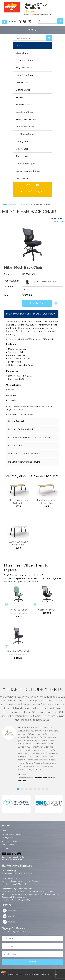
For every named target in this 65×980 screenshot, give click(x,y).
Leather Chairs (23, 82)
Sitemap (5, 848)
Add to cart (37, 303)
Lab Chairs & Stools (25, 134)
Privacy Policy (8, 838)
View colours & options (18, 613)
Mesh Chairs (21, 97)
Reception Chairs (24, 156)
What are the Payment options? (24, 454)
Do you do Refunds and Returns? (25, 462)
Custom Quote (16, 446)
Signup (13, 22)
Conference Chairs (25, 127)
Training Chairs (23, 141)
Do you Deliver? (16, 421)
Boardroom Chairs (24, 112)
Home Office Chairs (25, 75)
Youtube (9, 922)
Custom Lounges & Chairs (28, 171)
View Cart (58, 222)
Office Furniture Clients (32, 690)
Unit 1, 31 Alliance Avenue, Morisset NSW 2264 (21, 881)
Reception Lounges (25, 164)
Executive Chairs (24, 105)
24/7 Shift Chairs (24, 68)
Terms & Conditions (10, 841)
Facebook (9, 911)
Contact (5, 831)
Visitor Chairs (22, 149)
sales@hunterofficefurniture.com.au (37, 15)
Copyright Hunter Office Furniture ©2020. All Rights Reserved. (24, 974)
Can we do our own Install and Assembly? (29, 438)
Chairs (19, 46)
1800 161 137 (34, 191)
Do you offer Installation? (21, 429)
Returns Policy (8, 845)
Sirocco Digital (52, 974)
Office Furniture (9, 205)
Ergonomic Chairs (24, 60)
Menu (32, 30)
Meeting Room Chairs (26, 119)
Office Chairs (22, 53)
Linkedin (9, 916)
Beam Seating (22, 178)
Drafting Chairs (23, 90)
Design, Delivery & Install (12, 834)
